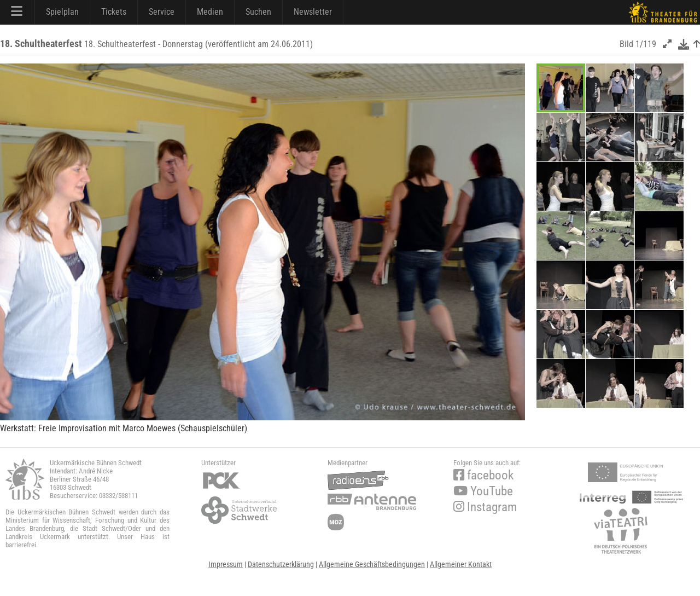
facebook (483, 475)
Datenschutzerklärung (281, 564)
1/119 (646, 44)
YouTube (483, 491)
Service (162, 12)
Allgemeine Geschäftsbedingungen (372, 564)
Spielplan (62, 12)
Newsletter (313, 12)
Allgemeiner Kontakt (461, 564)
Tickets (114, 12)
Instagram (485, 507)
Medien (210, 12)
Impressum (226, 564)
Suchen (258, 12)
